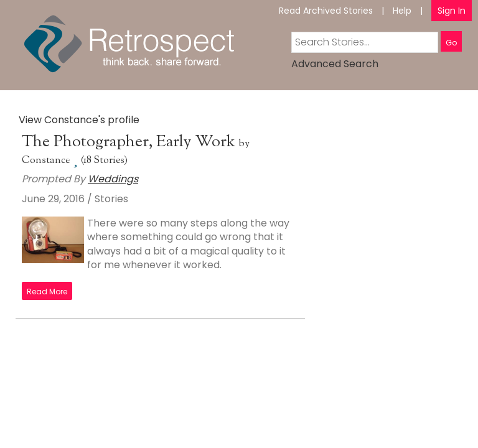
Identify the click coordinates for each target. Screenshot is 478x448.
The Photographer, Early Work (130, 142)
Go (451, 43)
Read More (47, 292)
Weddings (113, 179)
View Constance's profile (79, 120)
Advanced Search (335, 64)
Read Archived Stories (326, 11)
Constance (46, 161)
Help (402, 11)
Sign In (452, 11)
